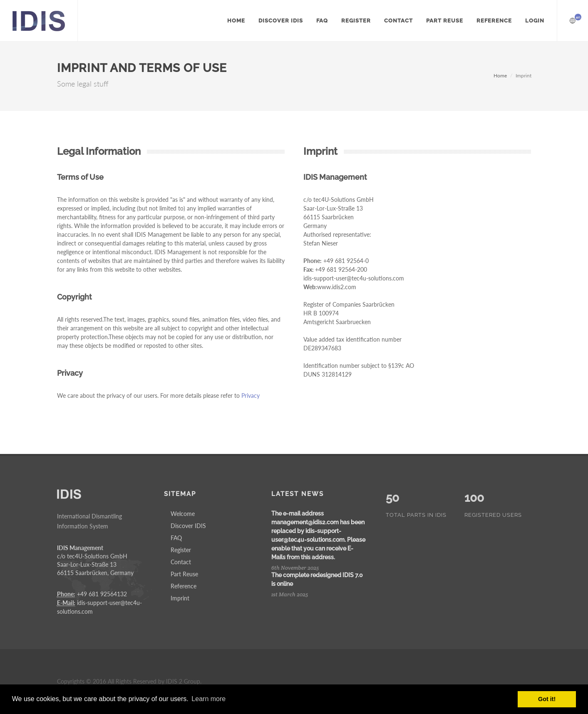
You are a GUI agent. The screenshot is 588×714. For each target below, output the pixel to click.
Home (500, 76)
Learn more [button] (208, 699)
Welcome (183, 514)
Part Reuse (184, 574)
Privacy (251, 395)
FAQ (176, 538)
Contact (181, 562)
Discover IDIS (188, 526)
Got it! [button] (547, 699)
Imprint (180, 598)
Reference (184, 586)
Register (181, 550)
